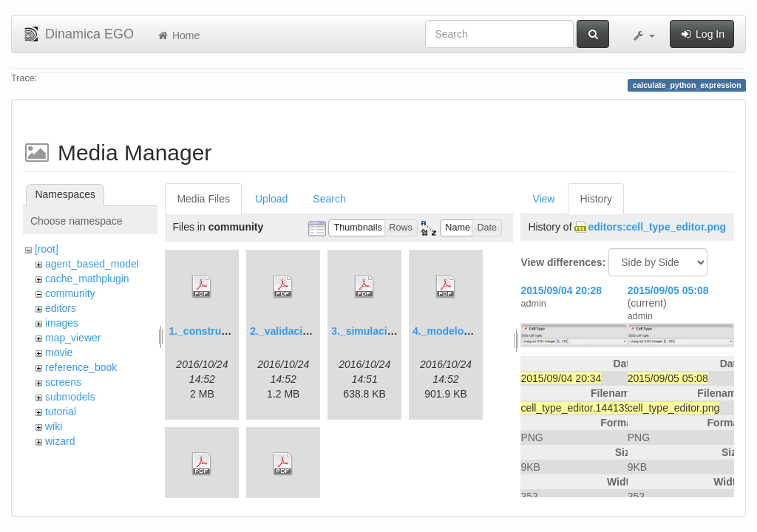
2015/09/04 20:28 (561, 290)
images (62, 323)
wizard (60, 441)
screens (63, 382)
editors (61, 308)
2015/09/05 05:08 (668, 290)
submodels (70, 397)
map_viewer (73, 338)
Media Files (203, 199)
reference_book (81, 367)
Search (329, 199)
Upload (271, 199)
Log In (702, 34)
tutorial (61, 412)
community (70, 293)
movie (59, 352)
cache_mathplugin (87, 279)
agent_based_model (92, 264)
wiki (54, 426)
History (596, 199)
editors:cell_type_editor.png (657, 227)
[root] (47, 249)
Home (178, 35)
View (543, 199)
